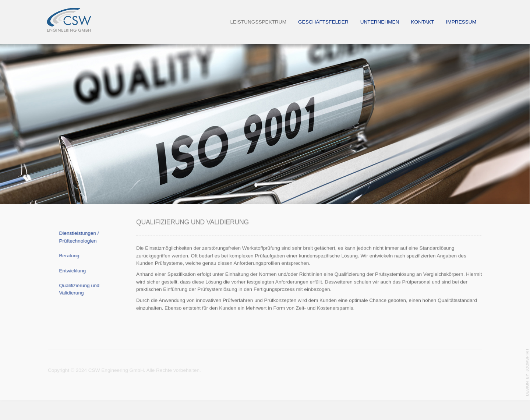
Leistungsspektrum (258, 22)
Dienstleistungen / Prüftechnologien (77, 237)
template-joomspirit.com (527, 372)
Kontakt (422, 22)
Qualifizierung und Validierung (77, 289)
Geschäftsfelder (323, 22)
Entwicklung (70, 271)
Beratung (67, 256)
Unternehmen (380, 22)
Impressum (461, 22)
